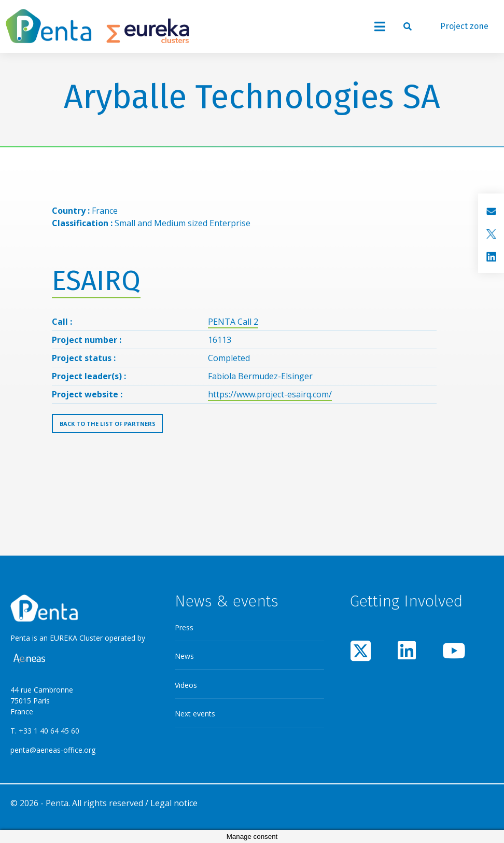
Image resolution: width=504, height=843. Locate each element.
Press (184, 627)
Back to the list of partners (108, 424)
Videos (186, 685)
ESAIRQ (96, 281)
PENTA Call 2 (233, 322)
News (184, 656)
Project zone (464, 26)
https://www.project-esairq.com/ (270, 394)
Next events (195, 714)
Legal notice (174, 803)
